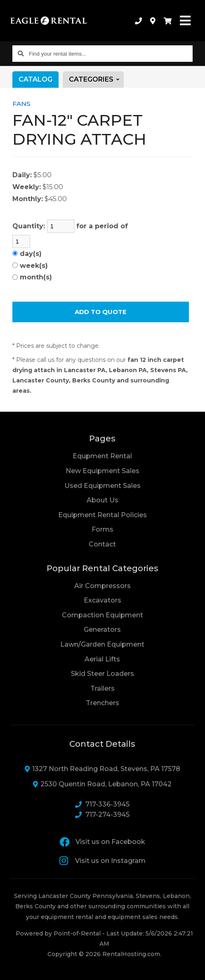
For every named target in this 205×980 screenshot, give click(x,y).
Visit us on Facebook (102, 842)
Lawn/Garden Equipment (102, 644)
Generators (102, 629)
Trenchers (102, 703)
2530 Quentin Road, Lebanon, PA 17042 (102, 784)
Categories (96, 80)
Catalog (35, 79)
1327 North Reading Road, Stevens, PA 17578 (102, 769)
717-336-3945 (102, 804)
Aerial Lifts (102, 659)
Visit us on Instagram (102, 860)
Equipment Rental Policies (102, 515)
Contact (102, 544)
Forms (102, 529)
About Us (102, 500)
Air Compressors (102, 586)
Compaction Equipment (102, 615)
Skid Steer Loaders (102, 674)
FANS (21, 104)
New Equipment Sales (102, 471)
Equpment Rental (102, 456)
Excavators (102, 600)
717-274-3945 (102, 815)
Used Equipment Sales (102, 486)
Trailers (102, 688)
